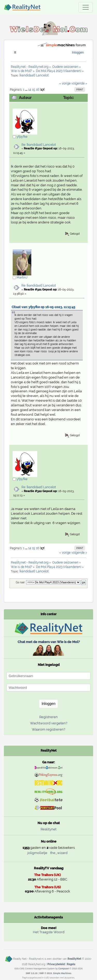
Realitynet (48, 829)
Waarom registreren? (48, 729)
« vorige (65, 83)
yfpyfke (22, 137)
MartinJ (22, 277)
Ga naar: (21, 582)
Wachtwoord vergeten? (49, 723)
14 (30, 90)
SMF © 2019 (45, 973)
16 (38, 90)
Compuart (64, 969)
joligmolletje (37, 853)
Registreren (48, 717)
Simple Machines (62, 973)
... (27, 90)
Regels (71, 964)
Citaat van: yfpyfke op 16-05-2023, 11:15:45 (43, 307)
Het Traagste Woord (49, 932)
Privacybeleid (56, 964)
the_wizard (59, 853)
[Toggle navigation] (86, 7)
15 (34, 90)
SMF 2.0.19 (31, 973)
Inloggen (78, 52)
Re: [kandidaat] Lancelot (39, 145)
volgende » (79, 83)
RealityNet (74, 959)
